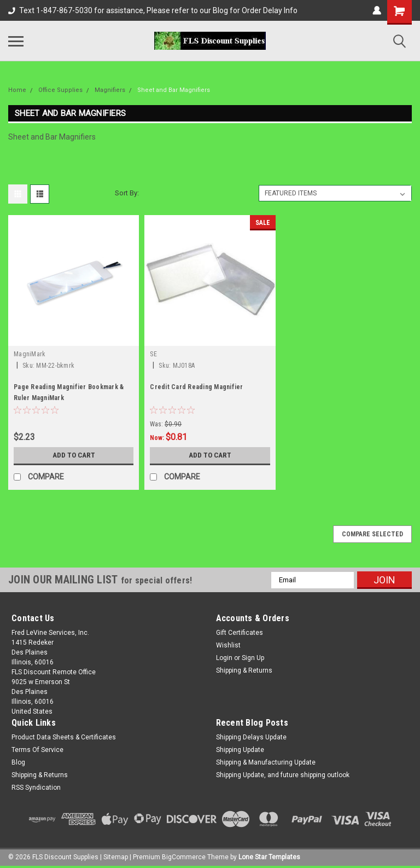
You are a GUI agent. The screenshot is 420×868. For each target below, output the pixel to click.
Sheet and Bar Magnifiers (174, 90)
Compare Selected (372, 534)
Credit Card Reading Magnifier (196, 387)
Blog (18, 762)
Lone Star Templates (269, 857)
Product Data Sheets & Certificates (64, 737)
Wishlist (228, 645)
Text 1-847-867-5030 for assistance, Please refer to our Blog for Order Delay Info (153, 10)
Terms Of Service (37, 750)
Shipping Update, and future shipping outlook (283, 775)
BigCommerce (184, 857)
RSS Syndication (36, 788)
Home (17, 90)
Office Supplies (60, 90)
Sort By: (127, 193)
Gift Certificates (240, 633)
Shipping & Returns (244, 670)
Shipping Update (240, 750)
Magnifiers (110, 90)
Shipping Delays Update (251, 737)
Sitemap (116, 857)
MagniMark (30, 354)
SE (153, 354)
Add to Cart (74, 455)
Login (224, 658)
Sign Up (253, 658)
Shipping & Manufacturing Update (266, 762)
